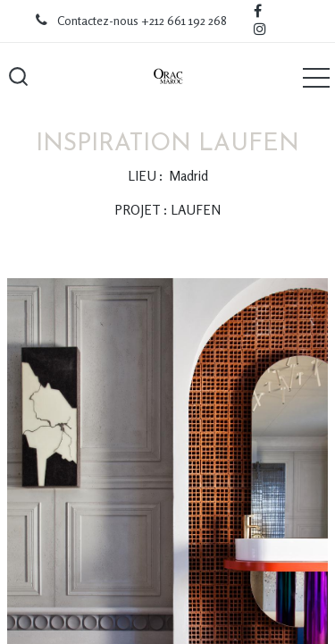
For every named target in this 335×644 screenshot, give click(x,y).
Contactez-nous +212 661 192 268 (142, 21)
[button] (18, 77)
